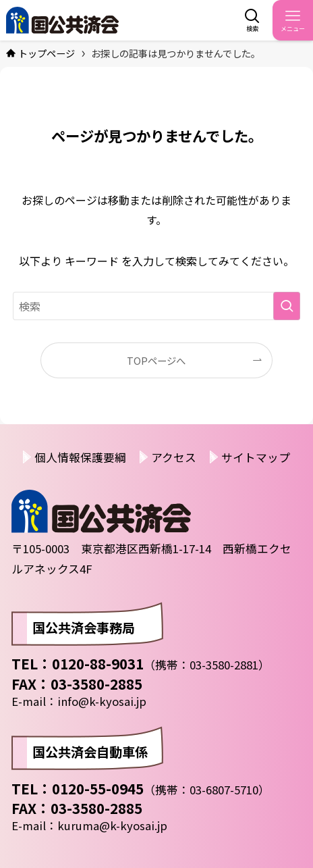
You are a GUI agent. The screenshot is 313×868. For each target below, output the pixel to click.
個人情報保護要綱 (80, 457)
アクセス (174, 457)
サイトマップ (256, 457)
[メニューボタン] (293, 20)
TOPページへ (156, 360)
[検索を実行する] (287, 306)
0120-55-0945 (98, 788)
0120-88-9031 (98, 663)
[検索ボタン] (252, 20)
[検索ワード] (157, 306)
